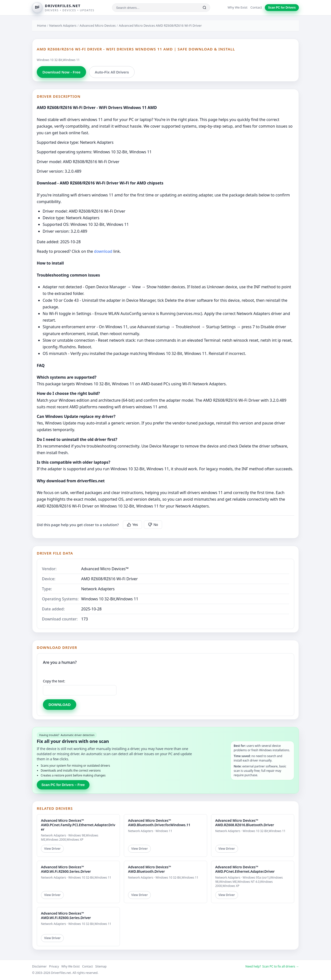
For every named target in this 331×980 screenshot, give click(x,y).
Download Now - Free (61, 72)
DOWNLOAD (60, 705)
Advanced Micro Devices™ (105, 569)
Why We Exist (237, 7)
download (103, 251)
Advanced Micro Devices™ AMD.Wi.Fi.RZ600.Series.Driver (66, 869)
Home (42, 25)
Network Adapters (63, 25)
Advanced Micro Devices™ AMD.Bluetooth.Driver (149, 869)
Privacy (54, 966)
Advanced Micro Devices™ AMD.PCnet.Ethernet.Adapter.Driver (245, 869)
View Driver (52, 849)
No (153, 525)
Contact (256, 7)
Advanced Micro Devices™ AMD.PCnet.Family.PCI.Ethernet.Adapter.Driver (78, 825)
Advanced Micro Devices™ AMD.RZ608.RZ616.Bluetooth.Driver (245, 823)
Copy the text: (54, 681)
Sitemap (101, 966)
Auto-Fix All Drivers (112, 72)
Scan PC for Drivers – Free (63, 785)
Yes (133, 525)
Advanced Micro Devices (98, 25)
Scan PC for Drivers (282, 8)
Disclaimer (39, 966)
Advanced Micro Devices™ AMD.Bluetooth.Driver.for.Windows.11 (159, 823)
